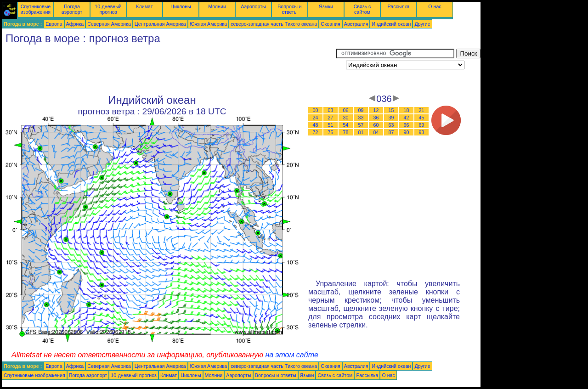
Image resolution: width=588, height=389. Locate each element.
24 (316, 118)
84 (376, 132)
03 (331, 110)
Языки (326, 6)
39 (391, 118)
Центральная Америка (160, 24)
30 (346, 118)
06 (346, 110)
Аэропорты (253, 6)
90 (407, 132)
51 (331, 125)
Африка (75, 24)
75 (331, 132)
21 (422, 110)
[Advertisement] (169, 69)
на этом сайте (292, 355)
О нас (435, 6)
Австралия (356, 24)
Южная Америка (209, 24)
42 (407, 118)
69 (422, 125)
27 (331, 118)
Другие (422, 24)
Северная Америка (109, 24)
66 (407, 125)
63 (391, 125)
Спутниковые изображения (36, 9)
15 (391, 110)
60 (376, 125)
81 (361, 132)
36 (376, 118)
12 (376, 110)
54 (346, 125)
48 (316, 125)
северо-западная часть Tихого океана (274, 24)
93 (422, 132)
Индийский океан (391, 24)
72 (316, 132)
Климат (144, 6)
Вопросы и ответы (290, 9)
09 (361, 110)
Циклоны (181, 6)
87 (391, 132)
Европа (54, 24)
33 (361, 118)
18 (407, 110)
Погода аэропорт (72, 9)
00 (316, 110)
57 (361, 125)
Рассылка (398, 6)
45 (422, 118)
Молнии (217, 6)
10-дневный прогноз (108, 9)
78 (346, 132)
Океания (331, 24)
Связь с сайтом (362, 9)
